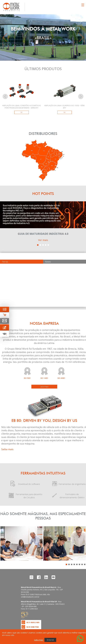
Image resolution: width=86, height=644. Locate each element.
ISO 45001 (61, 378)
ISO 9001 (27, 378)
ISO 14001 (44, 378)
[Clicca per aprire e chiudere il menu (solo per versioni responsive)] (83, 5)
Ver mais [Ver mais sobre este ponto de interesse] (43, 240)
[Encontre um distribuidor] (43, 180)
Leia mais (44, 387)
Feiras (5, 262)
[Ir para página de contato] (5, 321)
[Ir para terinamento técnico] (5, 334)
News (48, 262)
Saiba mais (7, 449)
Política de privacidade (30, 632)
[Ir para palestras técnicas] (5, 327)
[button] (38, 245)
